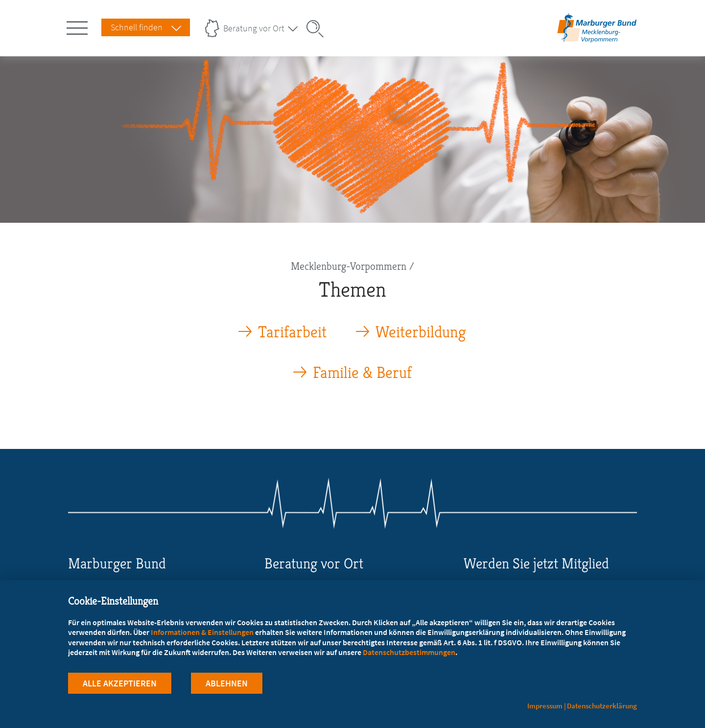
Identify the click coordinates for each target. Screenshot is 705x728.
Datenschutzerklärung (602, 706)
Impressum (545, 706)
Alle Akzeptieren (120, 683)
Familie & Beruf (362, 373)
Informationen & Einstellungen (202, 632)
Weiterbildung (421, 332)
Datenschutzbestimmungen (409, 652)
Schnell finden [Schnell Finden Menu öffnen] (137, 27)
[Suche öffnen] (318, 29)
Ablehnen (227, 683)
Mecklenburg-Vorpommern (349, 266)
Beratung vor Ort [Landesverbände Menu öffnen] (254, 28)
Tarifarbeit (292, 332)
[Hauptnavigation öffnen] (79, 26)
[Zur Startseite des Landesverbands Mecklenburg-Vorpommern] (597, 41)
